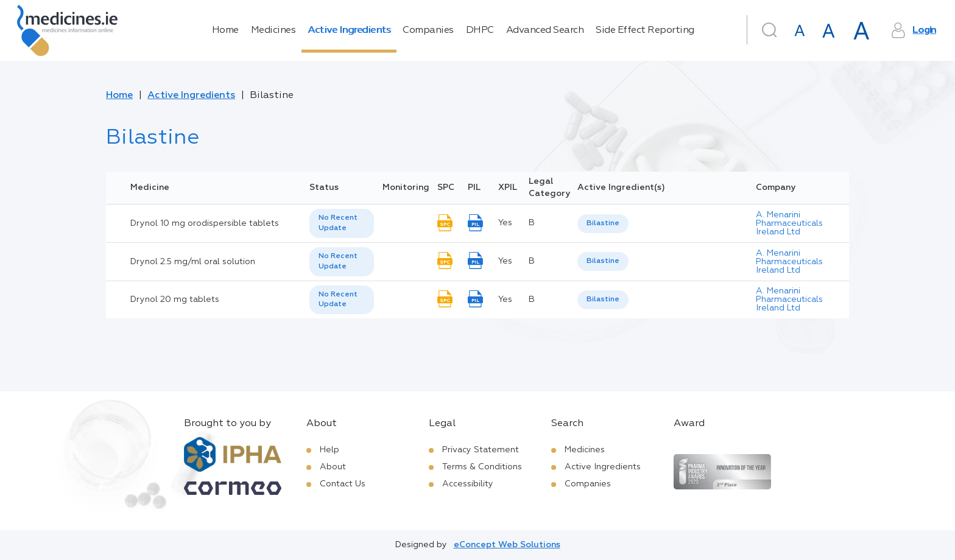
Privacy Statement (481, 450)
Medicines (273, 30)
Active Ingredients (349, 30)
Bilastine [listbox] (603, 223)
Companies (428, 30)
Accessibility (468, 484)
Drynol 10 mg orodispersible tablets (205, 223)
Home (225, 30)
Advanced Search (545, 30)
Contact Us (343, 484)
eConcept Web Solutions (507, 545)
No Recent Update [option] (338, 223)
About (333, 467)
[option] (603, 224)
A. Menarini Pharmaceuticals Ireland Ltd (789, 223)
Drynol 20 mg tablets (175, 299)
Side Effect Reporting (645, 30)
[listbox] (342, 223)
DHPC (480, 30)
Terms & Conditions (482, 467)
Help (329, 450)
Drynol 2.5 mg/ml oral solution (193, 262)
